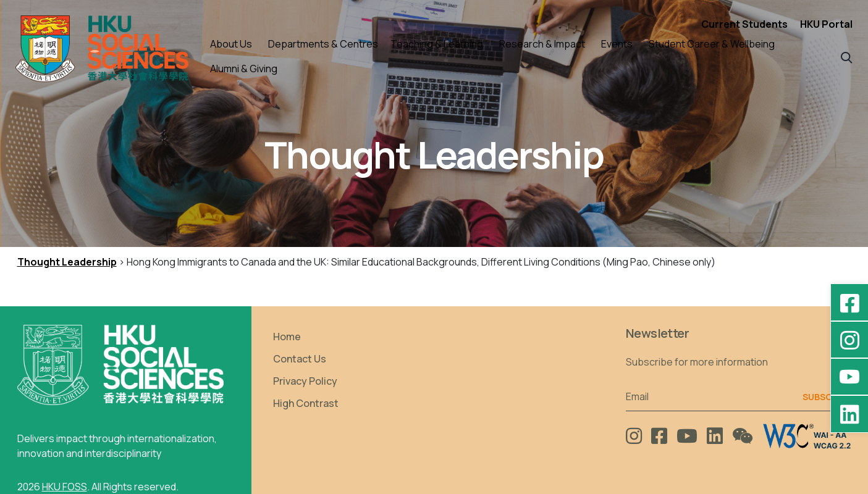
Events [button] (617, 44)
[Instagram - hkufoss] (849, 340)
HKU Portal (826, 24)
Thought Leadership (67, 262)
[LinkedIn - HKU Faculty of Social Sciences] (849, 414)
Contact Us (300, 359)
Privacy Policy (305, 381)
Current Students (744, 24)
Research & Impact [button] (542, 44)
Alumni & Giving (244, 69)
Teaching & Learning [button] (437, 44)
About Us (231, 44)
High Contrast (306, 403)
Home (287, 337)
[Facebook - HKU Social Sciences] (849, 303)
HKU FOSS (65, 487)
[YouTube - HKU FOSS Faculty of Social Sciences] (849, 377)
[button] (847, 57)
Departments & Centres (323, 44)
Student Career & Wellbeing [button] (712, 44)
